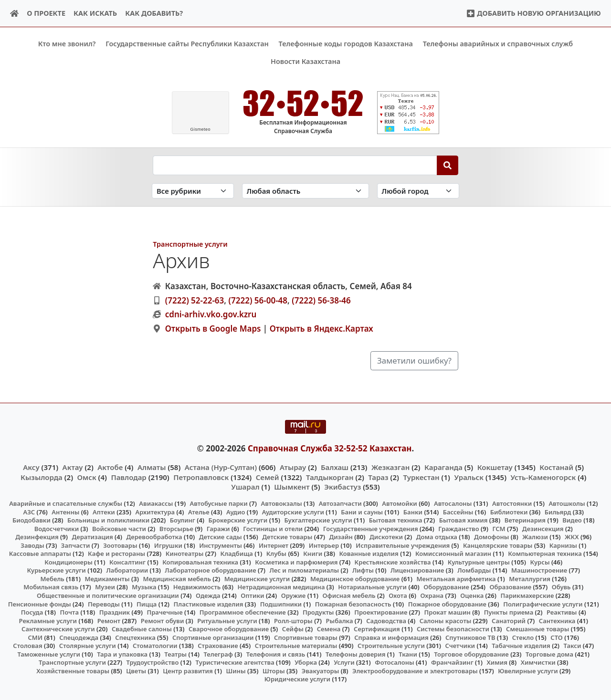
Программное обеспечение (243, 612)
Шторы (274, 671)
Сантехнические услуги (58, 629)
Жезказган (390, 467)
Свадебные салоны (142, 629)
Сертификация (377, 629)
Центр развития (188, 671)
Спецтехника (135, 637)
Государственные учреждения (371, 528)
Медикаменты (107, 579)
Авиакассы (156, 503)
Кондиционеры (68, 562)
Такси (573, 646)
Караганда (443, 467)
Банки (413, 512)
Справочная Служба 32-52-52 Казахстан (330, 448)
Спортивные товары (306, 637)
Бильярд (558, 512)
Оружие (294, 596)
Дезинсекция (543, 528)
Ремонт (109, 620)
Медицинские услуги (257, 579)
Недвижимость (197, 587)
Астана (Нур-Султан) (221, 467)
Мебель (52, 579)
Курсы (540, 562)
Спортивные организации (213, 637)
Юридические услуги (297, 679)
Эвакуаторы (321, 671)
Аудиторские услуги (293, 512)
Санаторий (509, 620)
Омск (87, 477)
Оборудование (446, 587)
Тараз (378, 477)
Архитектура (155, 512)
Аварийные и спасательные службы (66, 503)
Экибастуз (342, 486)
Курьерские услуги (57, 570)
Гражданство (458, 528)
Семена (329, 629)
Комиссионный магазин (453, 554)
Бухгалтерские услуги (318, 520)
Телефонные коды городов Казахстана (346, 44)
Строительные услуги (391, 646)
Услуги (344, 662)
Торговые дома (549, 654)
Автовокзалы (281, 503)
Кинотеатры (185, 554)
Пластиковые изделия (209, 604)
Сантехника (557, 620)
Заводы (32, 545)
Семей (268, 477)
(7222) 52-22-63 (195, 300)
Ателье (199, 512)
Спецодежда (79, 637)
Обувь (561, 587)
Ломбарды (474, 570)
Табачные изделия (521, 646)
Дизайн (341, 537)
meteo (200, 129)
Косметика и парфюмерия (296, 562)
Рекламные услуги (48, 620)
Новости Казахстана (305, 61)
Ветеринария (525, 520)
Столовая (27, 646)
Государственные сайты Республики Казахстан (187, 44)
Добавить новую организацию (533, 13)
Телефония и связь (276, 654)
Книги (313, 554)
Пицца (147, 604)
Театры (175, 654)
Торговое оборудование (471, 654)
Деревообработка (154, 537)
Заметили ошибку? (414, 360)
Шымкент (292, 486)
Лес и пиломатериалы (304, 570)
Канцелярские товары (498, 545)
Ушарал (245, 486)
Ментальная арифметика (456, 579)
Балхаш (335, 467)
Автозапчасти (340, 503)
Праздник (115, 612)
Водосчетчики (57, 528)
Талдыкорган (330, 477)
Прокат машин (448, 612)
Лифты (363, 570)
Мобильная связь (51, 587)
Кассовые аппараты (40, 554)
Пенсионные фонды (40, 604)
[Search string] (295, 165)
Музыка (144, 587)
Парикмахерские (527, 596)
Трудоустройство (153, 662)
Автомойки (399, 503)
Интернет (274, 545)
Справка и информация (391, 637)
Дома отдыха (437, 537)
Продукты (318, 612)
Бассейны (458, 512)
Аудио (236, 512)
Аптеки (104, 512)
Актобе (110, 467)
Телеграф (218, 654)
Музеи (105, 587)
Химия (497, 662)
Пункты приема (509, 612)
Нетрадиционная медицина (281, 587)
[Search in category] (193, 191)
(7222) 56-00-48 (258, 300)
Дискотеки (386, 537)
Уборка (306, 662)
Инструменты (221, 545)
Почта (69, 612)
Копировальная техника (200, 562)
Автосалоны (453, 503)
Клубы (276, 554)
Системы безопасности (453, 629)
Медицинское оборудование (355, 579)
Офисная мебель (349, 596)
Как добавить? (154, 13)
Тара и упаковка (122, 654)
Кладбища (236, 554)
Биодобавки (32, 520)
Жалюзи (535, 537)
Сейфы (293, 629)
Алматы (152, 467)
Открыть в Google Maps (213, 329)
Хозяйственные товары (73, 671)
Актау (73, 467)
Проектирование (381, 612)
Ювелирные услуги (528, 671)
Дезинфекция (37, 537)
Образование (511, 587)
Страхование (218, 646)
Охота (398, 596)
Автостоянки (512, 503)
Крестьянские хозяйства (393, 562)
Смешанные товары (537, 629)
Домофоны (491, 537)
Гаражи (218, 528)
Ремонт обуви (163, 620)
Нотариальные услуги (372, 587)
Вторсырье (176, 528)
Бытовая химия (464, 520)
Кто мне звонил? (67, 44)
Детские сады (221, 537)
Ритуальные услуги (227, 620)
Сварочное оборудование (229, 629)
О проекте (46, 13)
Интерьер (324, 545)
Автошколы (567, 503)
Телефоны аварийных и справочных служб (498, 44)
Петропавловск (201, 477)
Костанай (556, 467)
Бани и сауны (362, 512)
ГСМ (499, 528)
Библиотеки (509, 512)
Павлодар (128, 477)
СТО (557, 637)
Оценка (472, 596)
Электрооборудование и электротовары (415, 671)
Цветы (136, 671)
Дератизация (92, 537)
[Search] (448, 165)
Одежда (208, 596)
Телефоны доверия (356, 654)
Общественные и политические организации (108, 596)
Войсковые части (119, 528)
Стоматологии (155, 646)
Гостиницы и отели (273, 528)
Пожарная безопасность (353, 604)
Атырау (293, 467)
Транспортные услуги (190, 244)
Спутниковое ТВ (470, 637)
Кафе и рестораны (116, 554)
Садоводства (386, 620)
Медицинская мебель (177, 579)
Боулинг (183, 520)
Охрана (432, 596)
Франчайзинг (452, 662)
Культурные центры (479, 562)
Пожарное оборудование (447, 604)
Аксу (31, 467)
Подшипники (281, 604)
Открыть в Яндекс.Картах (321, 329)
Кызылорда (42, 477)
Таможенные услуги (49, 654)
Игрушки (168, 545)
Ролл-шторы (293, 620)
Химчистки (538, 662)
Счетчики (460, 646)
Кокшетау (495, 467)
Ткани (408, 654)
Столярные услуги (88, 646)
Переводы (104, 604)
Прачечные (164, 612)
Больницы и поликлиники (108, 520)
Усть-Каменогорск (543, 477)
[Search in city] (418, 191)
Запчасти (76, 545)
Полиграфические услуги (543, 604)
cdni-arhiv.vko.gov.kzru (211, 314)
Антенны (65, 512)
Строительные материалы (296, 646)
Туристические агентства (235, 662)
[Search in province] (305, 191)
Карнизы (563, 545)
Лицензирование (417, 570)
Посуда (32, 612)
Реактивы (562, 612)
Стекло (523, 637)
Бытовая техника (396, 520)
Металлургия (530, 579)
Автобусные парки (219, 503)
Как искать (95, 13)
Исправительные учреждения (403, 545)
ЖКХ (572, 537)
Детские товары (287, 537)
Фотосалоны (394, 662)
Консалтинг (127, 562)
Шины (236, 671)
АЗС (29, 512)
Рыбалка (340, 620)
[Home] (15, 14)
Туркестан (421, 477)
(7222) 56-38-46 (321, 300)
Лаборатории (127, 570)
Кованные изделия (369, 554)
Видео (572, 520)
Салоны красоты (446, 620)
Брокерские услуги (238, 520)
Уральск (469, 477)
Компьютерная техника (545, 554)
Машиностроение (539, 570)
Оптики (252, 596)
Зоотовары (120, 545)
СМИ (36, 637)
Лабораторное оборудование (210, 570)
